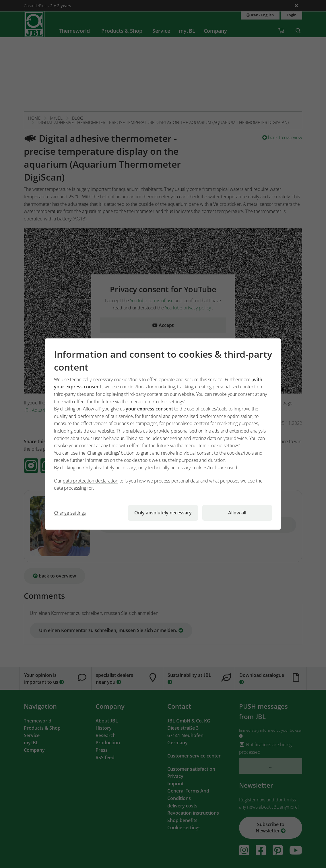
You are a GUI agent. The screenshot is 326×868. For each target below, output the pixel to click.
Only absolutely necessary (163, 513)
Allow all (237, 513)
